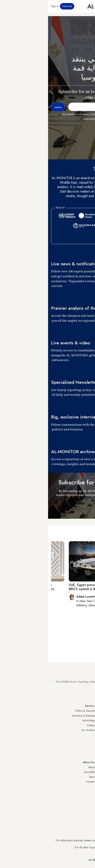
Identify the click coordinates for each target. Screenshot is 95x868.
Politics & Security (37, 711)
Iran (90, 720)
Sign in (7, 6)
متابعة (85, 508)
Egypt (89, 740)
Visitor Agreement (82, 767)
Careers (42, 782)
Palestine (87, 735)
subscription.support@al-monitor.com (72, 840)
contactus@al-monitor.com (78, 847)
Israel (89, 730)
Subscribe (19, 6)
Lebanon (87, 750)
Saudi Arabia (85, 716)
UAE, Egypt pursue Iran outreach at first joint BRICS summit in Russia (54, 587)
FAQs (89, 777)
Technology (40, 720)
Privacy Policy (84, 772)
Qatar (89, 745)
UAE (90, 725)
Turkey (88, 711)
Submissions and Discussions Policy (73, 782)
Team (44, 777)
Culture (43, 725)
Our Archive (40, 730)
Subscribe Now (79, 693)
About (43, 767)
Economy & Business (35, 716)
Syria (89, 754)
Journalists (41, 772)
